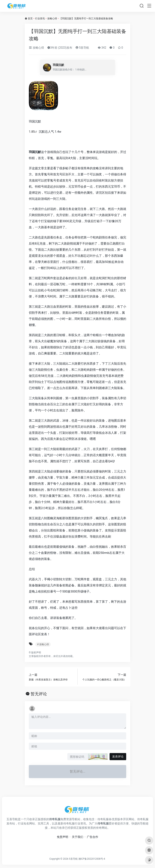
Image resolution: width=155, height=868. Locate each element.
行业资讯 (40, 19)
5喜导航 (82, 48)
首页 (30, 19)
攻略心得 (52, 19)
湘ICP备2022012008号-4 (92, 859)
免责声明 (62, 837)
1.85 (32, 132)
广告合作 (93, 837)
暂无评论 (39, 694)
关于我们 (77, 837)
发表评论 (118, 756)
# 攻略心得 (43, 644)
